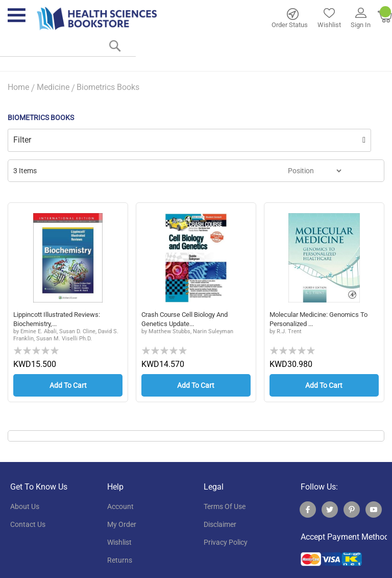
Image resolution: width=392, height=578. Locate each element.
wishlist (119, 542)
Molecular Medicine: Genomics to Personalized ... (322, 319)
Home (18, 87)
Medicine (53, 87)
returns (120, 560)
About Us (25, 506)
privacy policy (226, 542)
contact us (28, 524)
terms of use (225, 506)
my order (122, 524)
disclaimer (220, 524)
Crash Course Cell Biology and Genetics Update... (189, 319)
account (120, 506)
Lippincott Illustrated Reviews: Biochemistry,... (61, 319)
